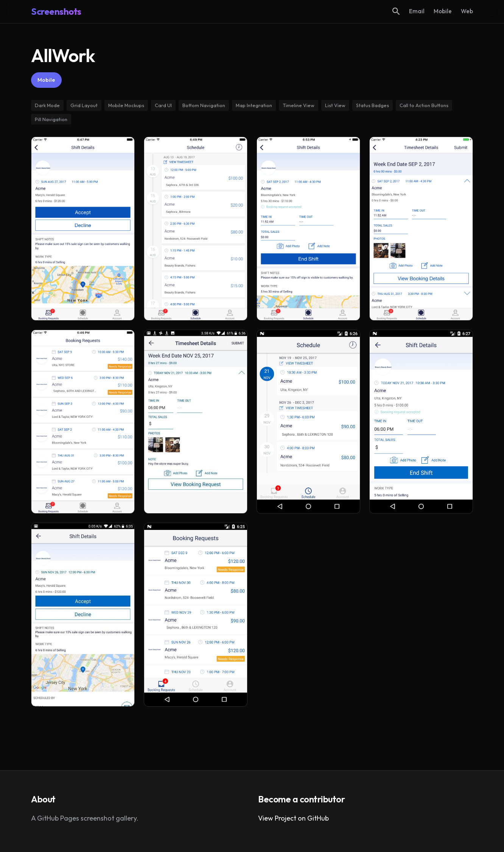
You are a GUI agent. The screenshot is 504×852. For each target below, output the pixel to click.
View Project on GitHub (293, 818)
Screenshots (56, 11)
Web (467, 11)
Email (417, 11)
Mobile (443, 11)
